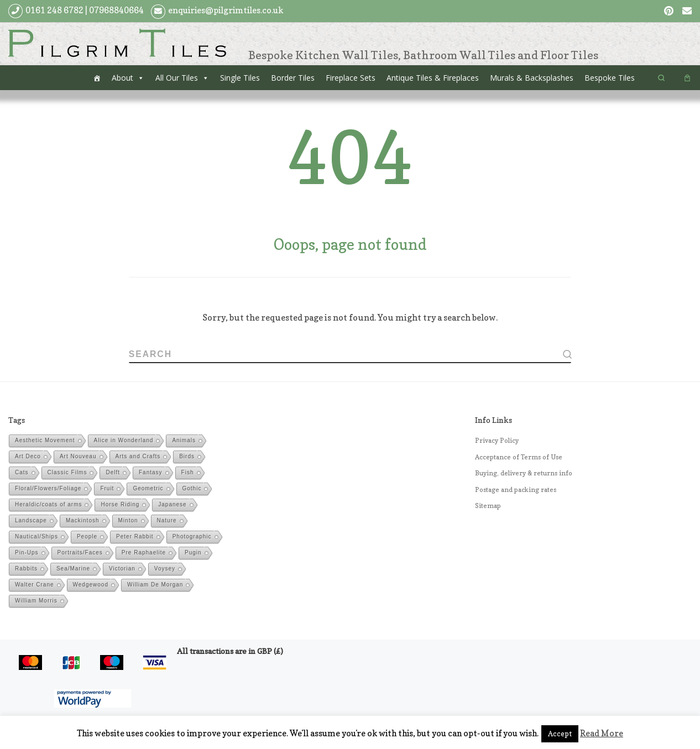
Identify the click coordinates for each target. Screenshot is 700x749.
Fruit (107, 489)
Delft (113, 473)
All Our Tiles (177, 78)
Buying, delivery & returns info (524, 474)
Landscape (31, 521)
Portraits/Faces (80, 553)
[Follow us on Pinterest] (669, 11)
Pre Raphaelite (144, 553)
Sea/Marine (73, 569)
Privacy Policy (497, 441)
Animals (184, 441)
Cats (22, 473)
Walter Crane (35, 585)
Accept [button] (560, 734)
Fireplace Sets (351, 78)
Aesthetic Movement (45, 441)
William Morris (36, 601)
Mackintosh (83, 521)
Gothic (192, 489)
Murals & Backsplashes (532, 78)
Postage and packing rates (516, 490)
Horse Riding (120, 505)
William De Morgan (155, 585)
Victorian (122, 569)
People (87, 537)
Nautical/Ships (36, 537)
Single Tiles (240, 78)
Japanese (172, 505)
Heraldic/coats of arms (48, 505)
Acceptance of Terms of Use (519, 457)
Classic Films (67, 473)
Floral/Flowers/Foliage (48, 489)
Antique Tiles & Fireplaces (433, 78)
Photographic (192, 537)
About (122, 78)
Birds (187, 457)
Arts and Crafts (138, 457)
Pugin (193, 553)
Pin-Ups (27, 553)
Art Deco (28, 457)
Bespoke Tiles (610, 78)
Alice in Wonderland (124, 441)
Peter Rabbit (135, 537)
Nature (167, 521)
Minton (128, 521)
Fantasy (151, 473)
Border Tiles (293, 78)
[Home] (97, 78)
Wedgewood (91, 585)
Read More (602, 733)
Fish (188, 473)
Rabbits (26, 569)
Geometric (148, 489)
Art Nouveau (78, 457)
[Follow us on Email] (687, 11)
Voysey (165, 569)
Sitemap (488, 506)
